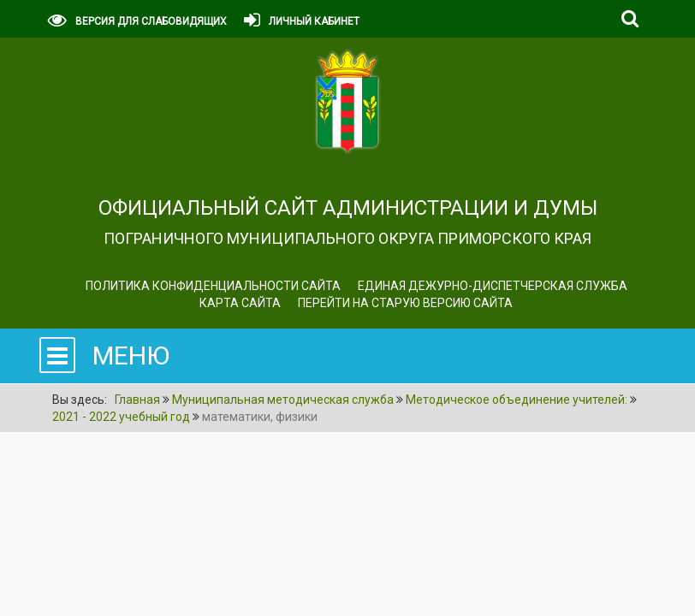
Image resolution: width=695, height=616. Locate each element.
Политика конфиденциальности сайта (213, 286)
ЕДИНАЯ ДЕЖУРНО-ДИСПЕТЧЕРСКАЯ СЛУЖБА (493, 286)
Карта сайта (240, 303)
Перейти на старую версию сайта (405, 303)
